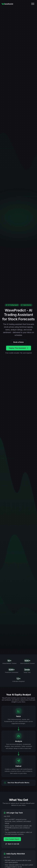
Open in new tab (12, 844)
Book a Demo (19, 342)
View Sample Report (12, 839)
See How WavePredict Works (16, 783)
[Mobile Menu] (33, 4)
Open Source (26, 305)
